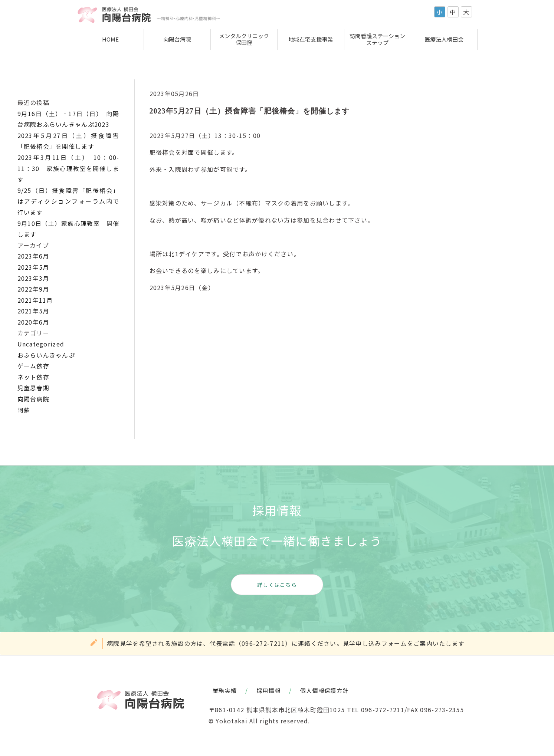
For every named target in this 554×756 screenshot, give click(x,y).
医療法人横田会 (444, 39)
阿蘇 (24, 410)
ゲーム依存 (33, 366)
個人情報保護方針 (324, 690)
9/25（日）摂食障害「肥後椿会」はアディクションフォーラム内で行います (68, 201)
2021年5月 (33, 311)
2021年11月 (35, 300)
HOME (110, 39)
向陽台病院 (177, 39)
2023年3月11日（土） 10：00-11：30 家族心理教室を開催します (68, 168)
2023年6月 (33, 256)
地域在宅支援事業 (311, 39)
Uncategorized (41, 344)
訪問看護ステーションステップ (377, 39)
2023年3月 (33, 278)
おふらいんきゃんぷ (46, 355)
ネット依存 (33, 377)
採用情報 (268, 690)
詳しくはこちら (277, 585)
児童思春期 (33, 388)
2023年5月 (33, 267)
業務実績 (225, 690)
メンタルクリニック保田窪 (244, 39)
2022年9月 (33, 289)
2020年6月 (33, 322)
